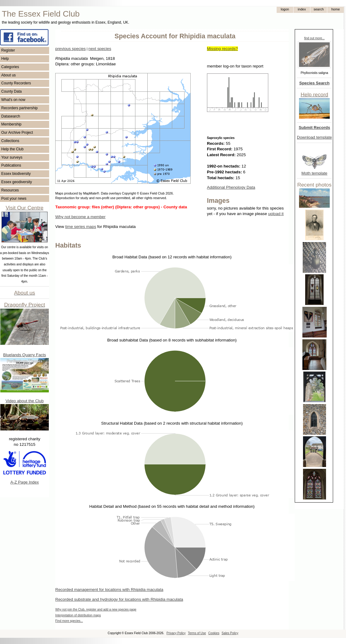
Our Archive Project (17, 133)
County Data (12, 91)
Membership (11, 124)
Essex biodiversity (16, 174)
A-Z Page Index (25, 482)
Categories (10, 67)
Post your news (14, 199)
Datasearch (11, 116)
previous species (70, 49)
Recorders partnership (19, 108)
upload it (276, 214)
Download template (314, 137)
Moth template (314, 173)
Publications (11, 165)
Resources (10, 190)
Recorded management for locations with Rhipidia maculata (109, 590)
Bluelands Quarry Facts (24, 355)
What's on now (13, 100)
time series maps (81, 227)
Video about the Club (25, 401)
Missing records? (222, 49)
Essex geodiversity (17, 182)
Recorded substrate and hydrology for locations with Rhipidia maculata (119, 599)
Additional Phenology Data (231, 187)
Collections (10, 141)
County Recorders (16, 83)
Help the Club (12, 149)
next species (100, 49)
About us (8, 75)
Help (5, 59)
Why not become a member (80, 217)
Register (8, 50)
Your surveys (12, 157)
